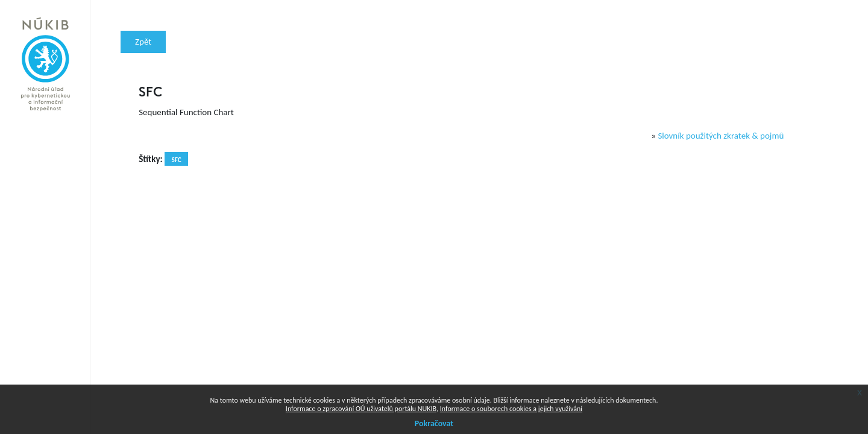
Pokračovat (434, 423)
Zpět (143, 42)
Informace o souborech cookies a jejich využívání (511, 409)
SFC (176, 160)
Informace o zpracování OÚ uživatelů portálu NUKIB (361, 409)
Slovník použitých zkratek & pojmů (721, 136)
